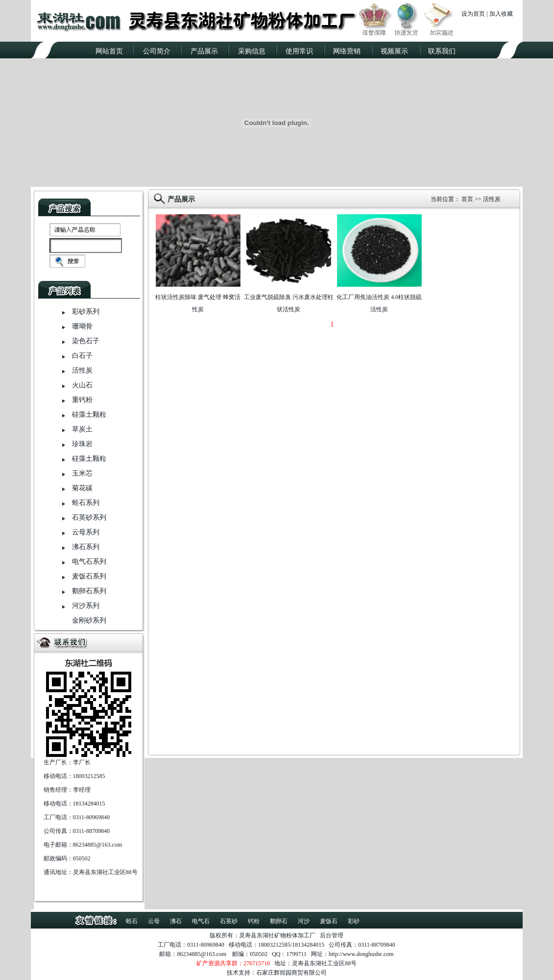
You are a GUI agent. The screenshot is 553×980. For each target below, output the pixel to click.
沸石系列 (86, 547)
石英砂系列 (89, 517)
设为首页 (473, 14)
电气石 (201, 921)
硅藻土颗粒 (89, 415)
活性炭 (82, 370)
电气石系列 (89, 562)
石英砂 (229, 921)
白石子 (82, 356)
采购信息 (252, 51)
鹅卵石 (279, 921)
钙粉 (254, 921)
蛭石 (132, 921)
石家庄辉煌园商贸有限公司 (291, 973)
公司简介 (157, 51)
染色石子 (86, 341)
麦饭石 (329, 921)
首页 (467, 199)
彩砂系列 (86, 312)
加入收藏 (501, 14)
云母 (154, 921)
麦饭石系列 (89, 576)
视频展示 (394, 51)
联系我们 (442, 51)
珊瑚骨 (82, 326)
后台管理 (332, 935)
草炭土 (82, 429)
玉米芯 (82, 473)
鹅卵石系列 (89, 591)
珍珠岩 (82, 444)
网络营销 (347, 51)
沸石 (176, 921)
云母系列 (86, 532)
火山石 (82, 385)
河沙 (304, 921)
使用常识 (299, 51)
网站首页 (109, 51)
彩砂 (354, 921)
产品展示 (204, 51)
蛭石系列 (86, 503)
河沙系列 (86, 606)
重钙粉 (82, 400)
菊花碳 (82, 488)
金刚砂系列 (89, 620)
